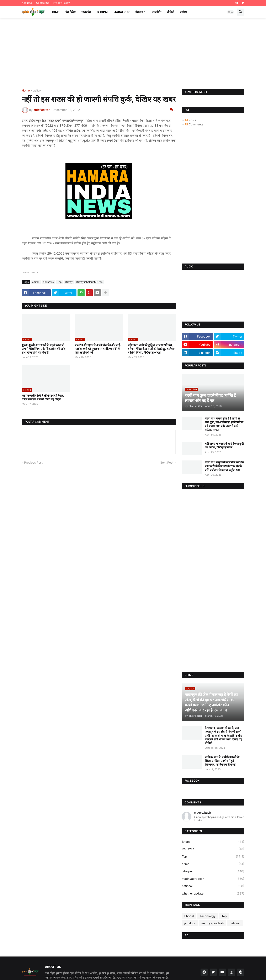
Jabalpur (122, 12)
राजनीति (157, 12)
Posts (191, 120)
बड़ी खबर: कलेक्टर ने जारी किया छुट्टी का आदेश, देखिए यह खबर (224, 445)
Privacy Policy (61, 3)
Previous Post (33, 462)
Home (55, 12)
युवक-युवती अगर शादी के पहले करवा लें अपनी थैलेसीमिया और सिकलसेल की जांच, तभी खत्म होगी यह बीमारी (44, 349)
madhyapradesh (213, 879)
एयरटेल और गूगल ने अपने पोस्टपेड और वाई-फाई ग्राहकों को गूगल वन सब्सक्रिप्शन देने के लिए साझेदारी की (98, 349)
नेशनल (139, 12)
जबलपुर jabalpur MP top (89, 282)
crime (213, 864)
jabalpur (213, 871)
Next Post (167, 462)
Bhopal (103, 12)
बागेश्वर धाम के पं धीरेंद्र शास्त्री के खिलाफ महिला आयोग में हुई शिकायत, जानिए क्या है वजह (222, 761)
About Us (27, 3)
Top (59, 282)
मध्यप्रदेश (86, 12)
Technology (208, 916)
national (213, 886)
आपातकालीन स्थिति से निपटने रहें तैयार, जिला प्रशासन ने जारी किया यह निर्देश (43, 397)
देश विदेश (71, 12)
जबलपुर (69, 282)
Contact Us (43, 3)
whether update (213, 893)
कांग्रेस (183, 12)
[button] (230, 12)
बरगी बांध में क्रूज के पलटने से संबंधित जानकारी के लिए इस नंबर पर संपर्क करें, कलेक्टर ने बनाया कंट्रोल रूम (224, 466)
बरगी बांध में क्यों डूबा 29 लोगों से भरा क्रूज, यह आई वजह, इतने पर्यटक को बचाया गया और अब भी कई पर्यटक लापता (224, 424)
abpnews (48, 282)
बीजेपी (171, 12)
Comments (194, 124)
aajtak (37, 91)
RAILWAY (213, 849)
